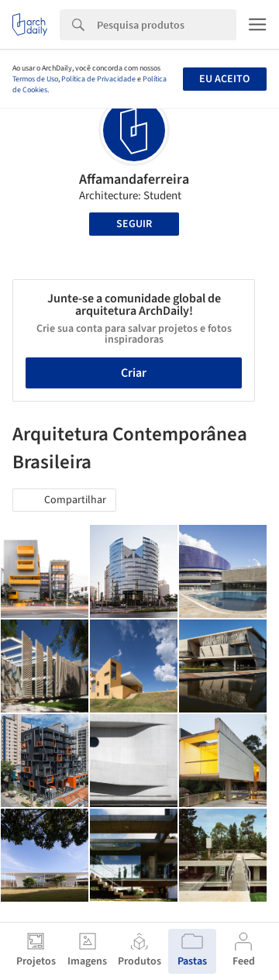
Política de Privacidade (98, 79)
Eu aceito (224, 79)
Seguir (134, 224)
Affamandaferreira (134, 179)
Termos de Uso (35, 79)
